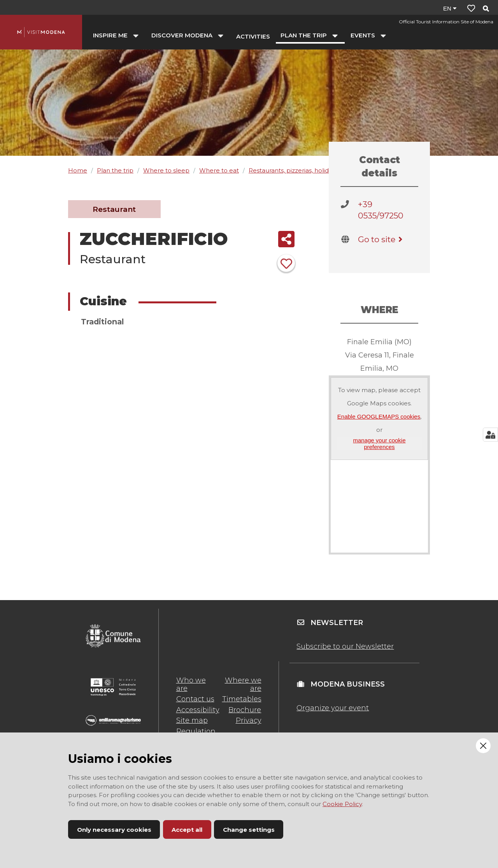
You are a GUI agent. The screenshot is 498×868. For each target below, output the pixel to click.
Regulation (196, 731)
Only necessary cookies (114, 830)
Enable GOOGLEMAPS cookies (379, 416)
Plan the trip (115, 170)
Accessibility (198, 710)
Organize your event (333, 708)
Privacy (249, 720)
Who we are (191, 684)
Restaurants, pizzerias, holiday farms (301, 170)
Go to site (381, 239)
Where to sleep (166, 170)
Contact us (195, 699)
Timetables (242, 699)
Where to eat (219, 170)
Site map (192, 720)
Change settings (249, 830)
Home (78, 170)
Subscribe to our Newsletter (345, 646)
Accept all (187, 830)
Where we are (243, 684)
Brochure (245, 710)
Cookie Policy (342, 804)
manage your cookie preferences (379, 444)
